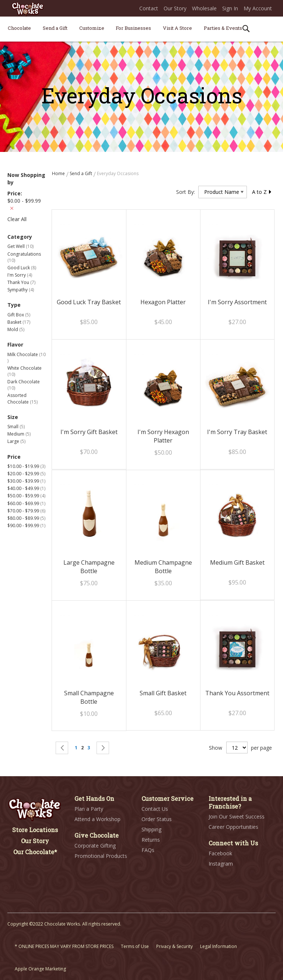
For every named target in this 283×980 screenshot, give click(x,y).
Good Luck (22, 268)
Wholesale (204, 8)
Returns (151, 840)
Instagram (221, 864)
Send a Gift (81, 173)
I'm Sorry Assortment (237, 302)
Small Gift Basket (163, 693)
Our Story (175, 8)
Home (59, 173)
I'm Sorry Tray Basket (237, 432)
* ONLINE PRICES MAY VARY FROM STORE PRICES (64, 946)
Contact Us (155, 809)
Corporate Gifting (95, 846)
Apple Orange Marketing (40, 969)
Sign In (230, 8)
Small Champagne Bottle (89, 697)
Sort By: (186, 192)
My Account (258, 8)
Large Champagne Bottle (89, 567)
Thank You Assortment (237, 693)
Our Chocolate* (35, 852)
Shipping (151, 829)
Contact (149, 8)
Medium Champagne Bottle (163, 567)
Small (16, 427)
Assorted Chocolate (22, 398)
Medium (19, 434)
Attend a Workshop (97, 819)
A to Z (262, 192)
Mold (16, 329)
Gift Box (19, 315)
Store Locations (35, 830)
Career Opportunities (233, 827)
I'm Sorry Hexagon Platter (163, 436)
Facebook (220, 853)
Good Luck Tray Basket (89, 302)
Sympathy (21, 290)
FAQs (148, 850)
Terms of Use (135, 946)
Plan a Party (89, 809)
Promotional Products (101, 856)
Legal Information (219, 946)
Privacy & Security (174, 946)
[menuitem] (19, 28)
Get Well (20, 246)
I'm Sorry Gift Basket (89, 432)
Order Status (157, 819)
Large (16, 441)
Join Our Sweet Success (237, 816)
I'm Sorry (20, 275)
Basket (19, 322)
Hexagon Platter (163, 302)
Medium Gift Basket (237, 562)
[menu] (141, 29)
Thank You (21, 282)
